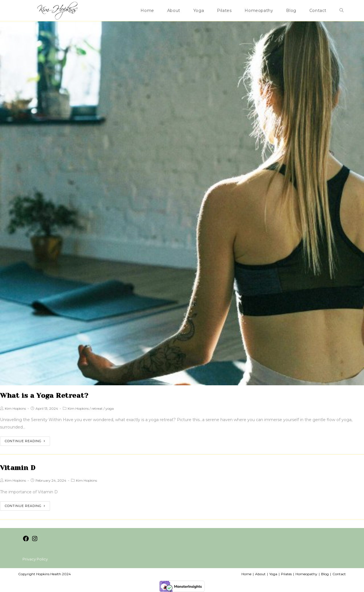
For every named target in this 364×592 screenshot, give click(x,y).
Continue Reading (25, 441)
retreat (97, 408)
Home (246, 574)
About (260, 574)
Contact (339, 574)
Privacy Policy (35, 559)
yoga (110, 408)
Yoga (273, 574)
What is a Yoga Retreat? (44, 396)
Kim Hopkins (15, 408)
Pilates (286, 574)
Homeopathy (306, 574)
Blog (325, 574)
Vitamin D (18, 468)
